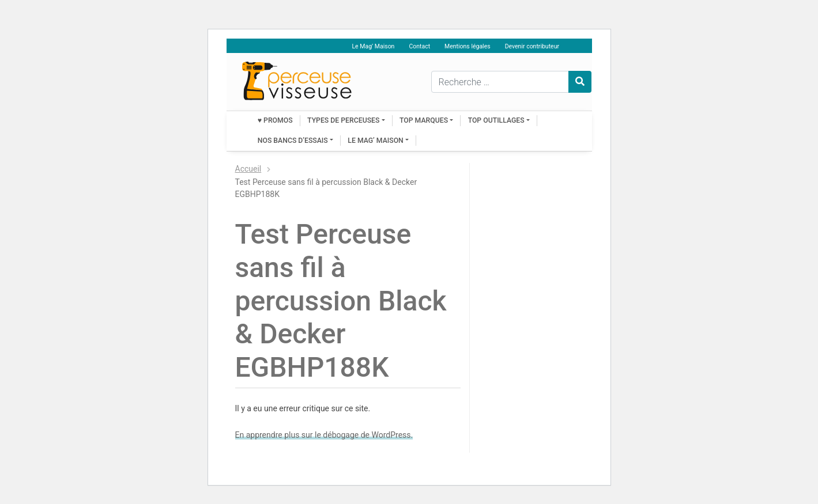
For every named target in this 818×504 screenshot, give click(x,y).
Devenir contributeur (532, 46)
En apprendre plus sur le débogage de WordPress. (324, 435)
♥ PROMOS (275, 120)
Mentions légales (468, 46)
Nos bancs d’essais (293, 141)
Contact (419, 46)
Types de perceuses (343, 120)
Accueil (248, 169)
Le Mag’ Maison (373, 46)
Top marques (424, 120)
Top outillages (496, 120)
